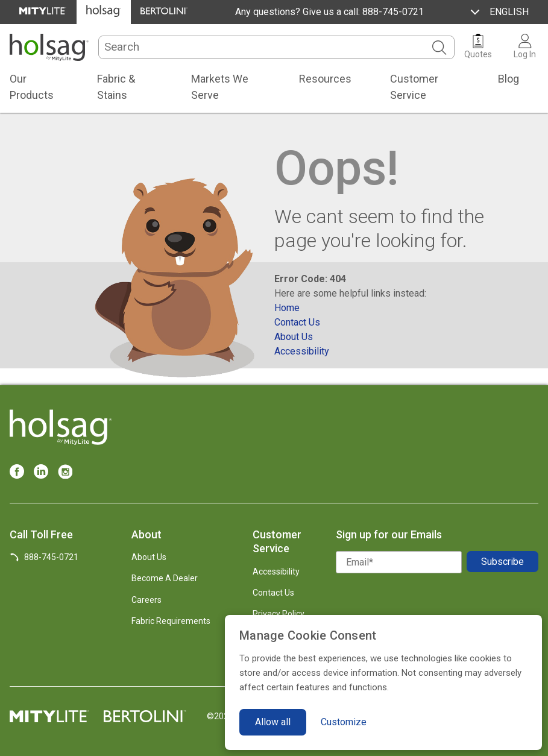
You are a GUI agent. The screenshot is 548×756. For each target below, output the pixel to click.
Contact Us (273, 593)
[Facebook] (17, 471)
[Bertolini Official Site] (164, 12)
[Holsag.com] (49, 47)
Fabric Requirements (171, 621)
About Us (149, 557)
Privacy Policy (279, 614)
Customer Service (414, 87)
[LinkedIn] (41, 471)
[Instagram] (65, 471)
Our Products (32, 87)
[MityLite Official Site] (43, 12)
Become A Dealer (165, 578)
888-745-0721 (392, 12)
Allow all (273, 722)
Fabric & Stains (116, 87)
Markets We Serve (220, 87)
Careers (146, 600)
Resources (325, 79)
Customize (344, 722)
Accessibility (276, 572)
